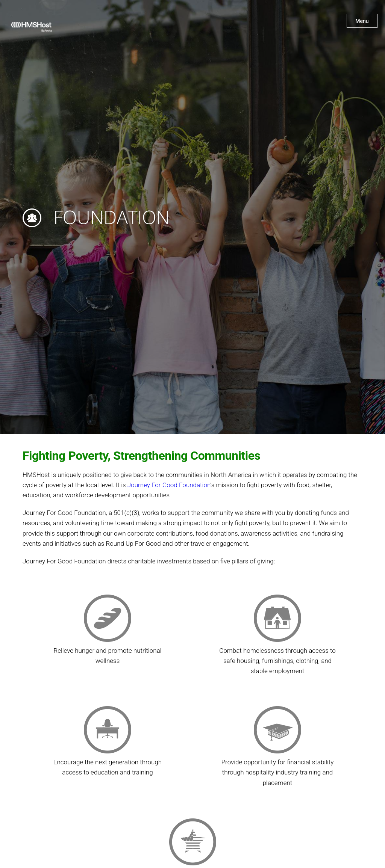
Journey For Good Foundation (169, 485)
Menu (362, 21)
